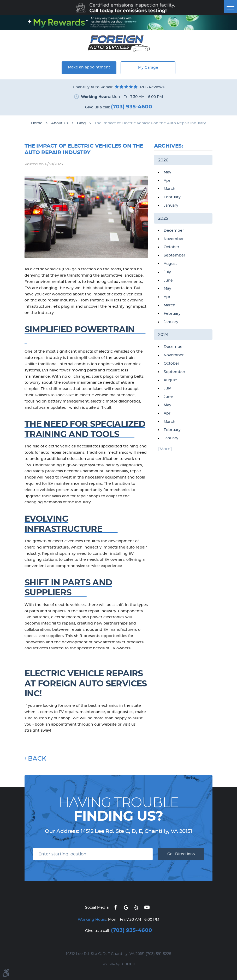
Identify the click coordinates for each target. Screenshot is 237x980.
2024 (163, 335)
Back (37, 759)
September (174, 255)
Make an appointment (89, 67)
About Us (60, 123)
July (167, 272)
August (170, 264)
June (168, 281)
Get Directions (181, 854)
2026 (163, 160)
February (172, 197)
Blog (81, 123)
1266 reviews (152, 87)
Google (126, 907)
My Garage (148, 68)
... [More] (163, 449)
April (168, 181)
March (170, 189)
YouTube (147, 907)
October (171, 247)
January (171, 206)
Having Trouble (118, 810)
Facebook (116, 907)
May (167, 172)
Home (37, 123)
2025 (163, 218)
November (174, 239)
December (174, 231)
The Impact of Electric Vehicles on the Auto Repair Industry (150, 123)
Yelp (137, 907)
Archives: (168, 146)
